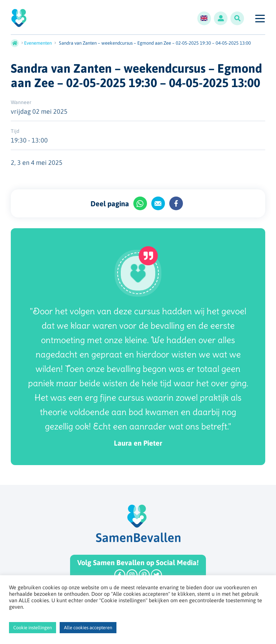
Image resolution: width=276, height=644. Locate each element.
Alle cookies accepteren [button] (88, 628)
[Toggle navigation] (260, 18)
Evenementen (38, 43)
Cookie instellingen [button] (33, 628)
